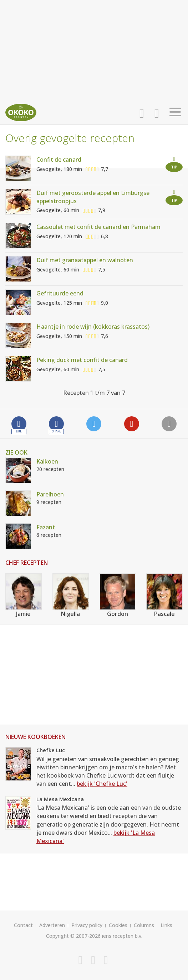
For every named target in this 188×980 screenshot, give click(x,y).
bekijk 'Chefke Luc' (102, 784)
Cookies (118, 925)
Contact (23, 925)
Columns (144, 925)
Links (166, 925)
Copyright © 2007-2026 (73, 936)
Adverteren (52, 925)
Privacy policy (87, 925)
